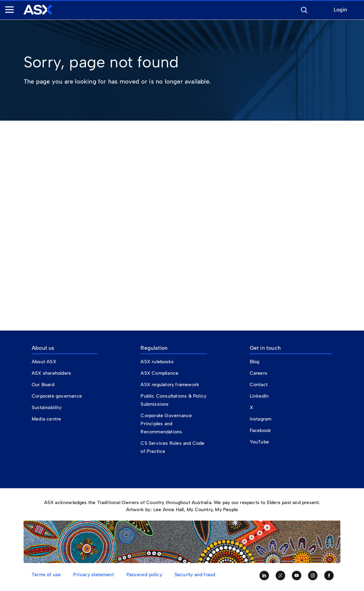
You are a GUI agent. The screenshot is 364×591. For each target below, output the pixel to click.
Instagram (261, 419)
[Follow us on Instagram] (313, 576)
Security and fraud (195, 575)
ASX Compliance (159, 373)
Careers (259, 373)
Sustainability (47, 408)
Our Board (43, 385)
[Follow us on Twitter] (280, 576)
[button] (304, 9)
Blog (255, 362)
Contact (259, 385)
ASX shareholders (52, 373)
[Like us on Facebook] (329, 576)
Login (340, 10)
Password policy (144, 575)
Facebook (261, 430)
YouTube (259, 442)
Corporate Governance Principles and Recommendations (166, 424)
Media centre (46, 419)
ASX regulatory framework (170, 385)
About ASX (44, 362)
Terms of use (46, 575)
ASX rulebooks (157, 362)
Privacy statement (93, 575)
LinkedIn (259, 396)
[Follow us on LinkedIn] (264, 576)
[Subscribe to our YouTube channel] (297, 576)
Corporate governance (57, 396)
